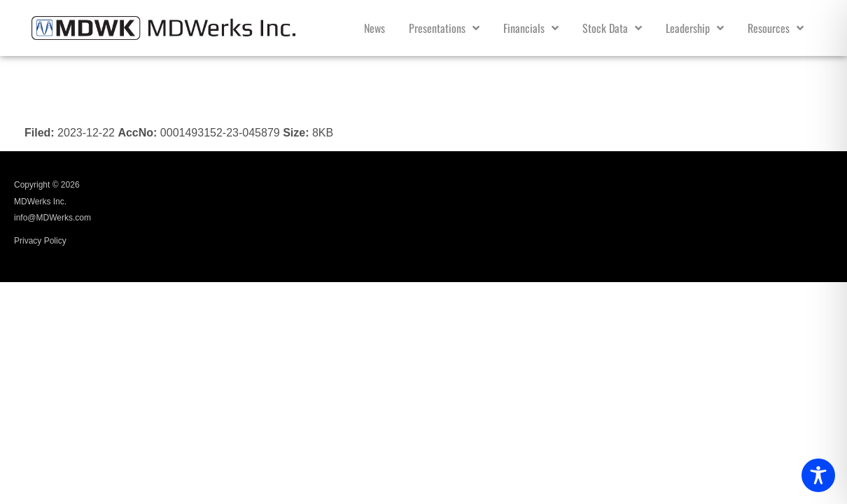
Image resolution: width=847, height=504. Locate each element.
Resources (776, 28)
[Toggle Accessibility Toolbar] (818, 475)
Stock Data (612, 28)
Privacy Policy (40, 241)
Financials (531, 28)
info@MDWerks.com (52, 218)
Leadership (695, 28)
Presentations (444, 28)
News (374, 28)
